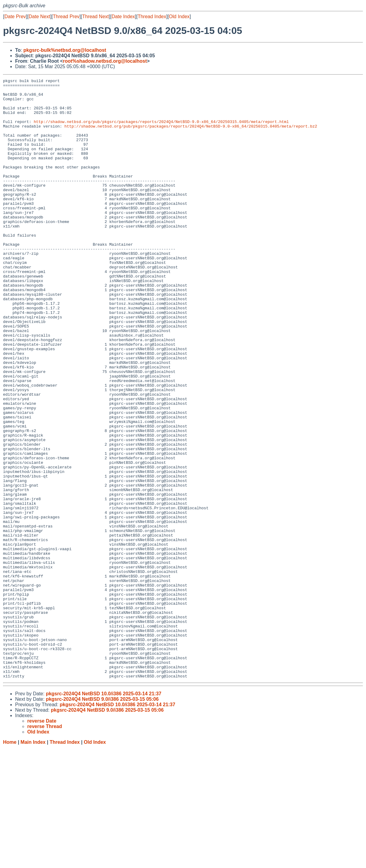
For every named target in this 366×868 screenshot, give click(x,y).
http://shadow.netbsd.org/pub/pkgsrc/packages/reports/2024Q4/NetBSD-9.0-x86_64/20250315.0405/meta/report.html (161, 131)
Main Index (33, 862)
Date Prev (15, 17)
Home (10, 862)
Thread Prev (66, 17)
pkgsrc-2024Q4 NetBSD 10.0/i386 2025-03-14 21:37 (104, 814)
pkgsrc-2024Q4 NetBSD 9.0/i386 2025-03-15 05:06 (102, 819)
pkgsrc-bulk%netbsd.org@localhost (65, 50)
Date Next (39, 17)
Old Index (179, 17)
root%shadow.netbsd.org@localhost (105, 61)
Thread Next (95, 17)
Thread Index (152, 17)
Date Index (123, 17)
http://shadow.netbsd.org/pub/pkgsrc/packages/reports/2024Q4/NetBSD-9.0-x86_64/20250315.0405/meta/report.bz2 (191, 136)
